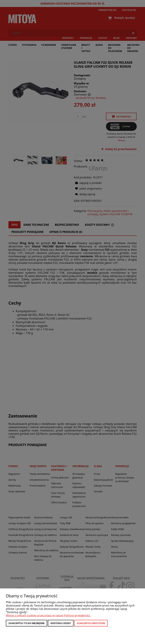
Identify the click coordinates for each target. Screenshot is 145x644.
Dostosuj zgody (61, 623)
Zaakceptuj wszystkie (91, 623)
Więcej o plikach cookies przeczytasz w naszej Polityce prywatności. (48, 615)
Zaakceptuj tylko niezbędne (26, 623)
